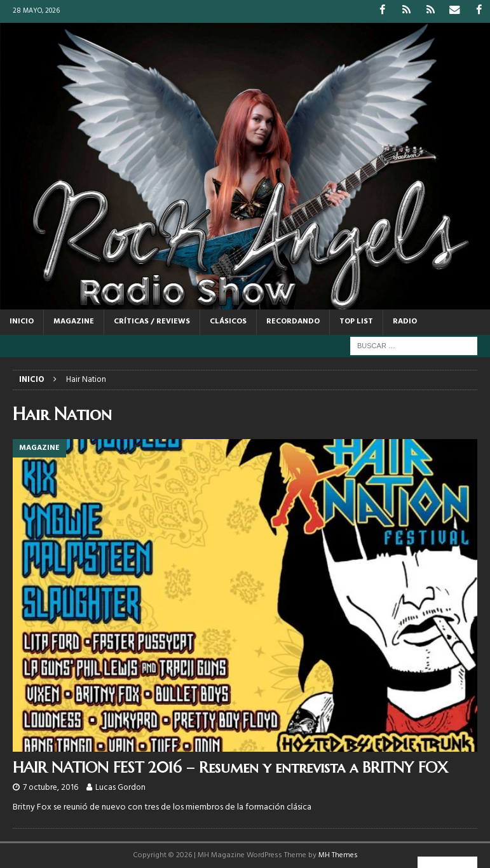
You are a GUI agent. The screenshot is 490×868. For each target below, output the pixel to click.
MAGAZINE (74, 322)
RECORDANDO (293, 322)
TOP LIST (356, 322)
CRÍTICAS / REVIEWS (152, 322)
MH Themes (338, 855)
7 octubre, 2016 (51, 787)
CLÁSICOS (228, 322)
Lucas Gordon (120, 787)
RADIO (405, 322)
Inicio (22, 322)
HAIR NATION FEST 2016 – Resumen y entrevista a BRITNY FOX (230, 768)
